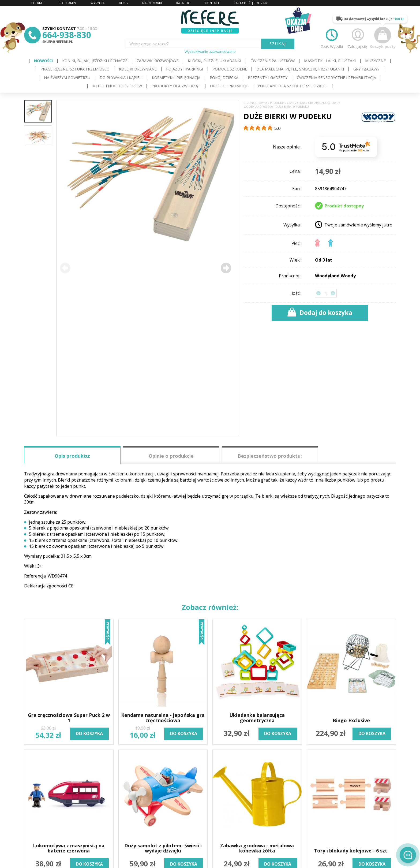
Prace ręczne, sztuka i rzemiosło (75, 69)
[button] (226, 268)
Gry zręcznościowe (323, 103)
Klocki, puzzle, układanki (214, 61)
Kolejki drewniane (138, 69)
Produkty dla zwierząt (176, 86)
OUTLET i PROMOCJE (229, 86)
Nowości (43, 61)
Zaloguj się (357, 38)
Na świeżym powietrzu (67, 78)
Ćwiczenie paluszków (273, 61)
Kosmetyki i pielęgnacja (176, 78)
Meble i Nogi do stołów (117, 86)
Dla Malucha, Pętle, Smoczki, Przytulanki (300, 69)
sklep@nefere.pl (58, 42)
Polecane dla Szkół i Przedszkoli (293, 86)
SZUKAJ (278, 44)
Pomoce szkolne (230, 69)
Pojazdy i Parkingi (185, 69)
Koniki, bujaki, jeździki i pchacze (95, 61)
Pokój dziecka (224, 78)
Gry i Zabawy (366, 69)
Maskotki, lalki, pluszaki (330, 61)
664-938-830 (67, 35)
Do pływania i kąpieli (121, 78)
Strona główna (256, 103)
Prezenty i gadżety (268, 78)
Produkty (277, 103)
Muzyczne (375, 61)
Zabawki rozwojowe (157, 61)
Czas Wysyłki (332, 38)
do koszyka (89, 733)
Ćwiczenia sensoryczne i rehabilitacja (336, 78)
